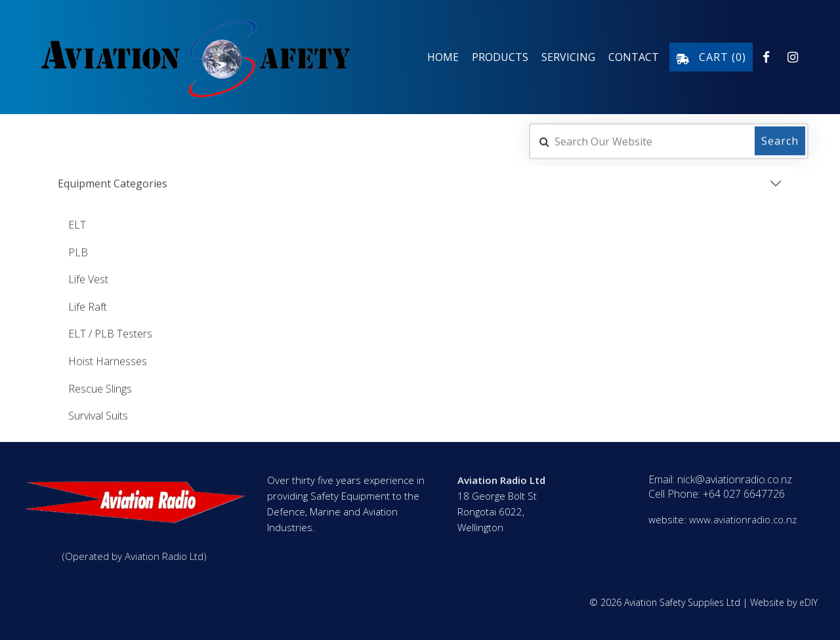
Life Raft (88, 306)
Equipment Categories (113, 182)
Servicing (568, 57)
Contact (634, 57)
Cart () (711, 57)
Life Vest (88, 278)
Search (780, 140)
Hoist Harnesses (108, 360)
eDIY (808, 602)
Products (500, 57)
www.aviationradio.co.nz (743, 519)
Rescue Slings (100, 388)
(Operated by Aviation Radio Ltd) (135, 556)
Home (443, 57)
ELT (77, 224)
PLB (78, 251)
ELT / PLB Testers (110, 332)
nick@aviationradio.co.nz (735, 479)
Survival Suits (98, 414)
